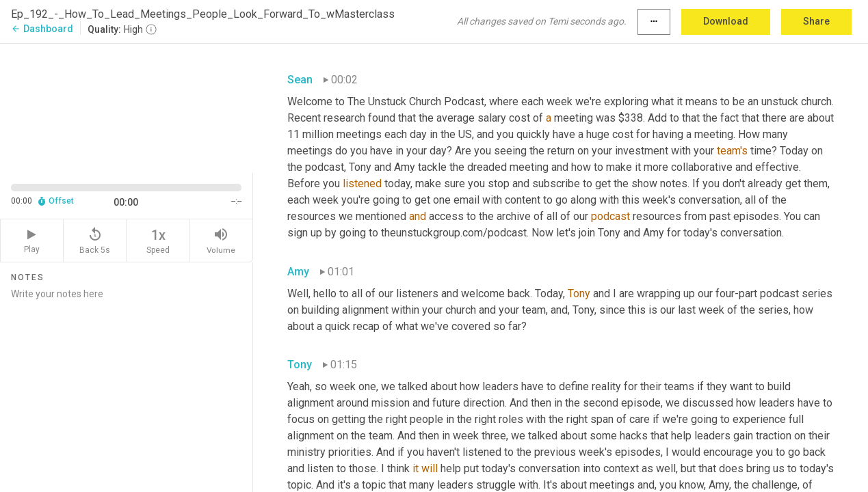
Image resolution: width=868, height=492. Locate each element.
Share (816, 21)
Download (726, 21)
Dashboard (42, 29)
